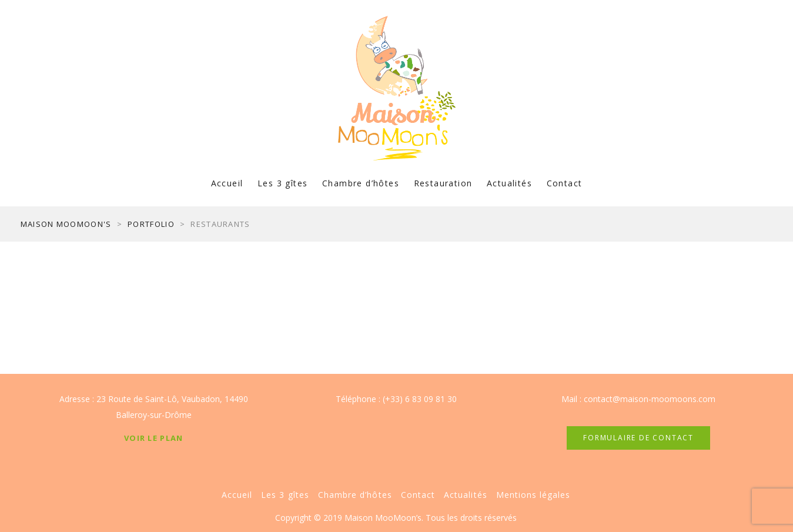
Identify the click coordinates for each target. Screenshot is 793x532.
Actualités (509, 183)
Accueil (227, 183)
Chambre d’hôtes (361, 183)
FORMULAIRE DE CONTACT (638, 438)
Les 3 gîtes (282, 183)
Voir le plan (154, 438)
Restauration (443, 183)
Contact (565, 183)
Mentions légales (533, 495)
